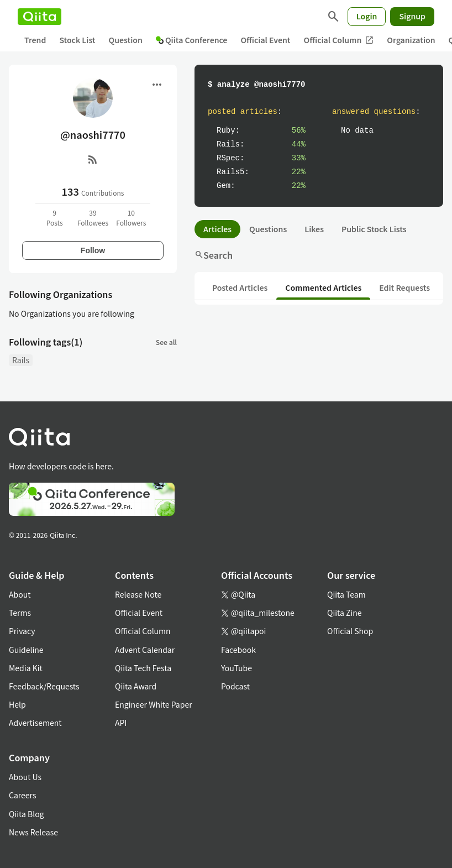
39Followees (93, 218)
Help (17, 704)
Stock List (77, 40)
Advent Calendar (145, 650)
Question (126, 40)
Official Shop (350, 631)
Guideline (26, 650)
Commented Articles (323, 287)
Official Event (265, 40)
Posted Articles (240, 287)
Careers (22, 795)
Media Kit (26, 668)
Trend (35, 40)
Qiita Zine (345, 613)
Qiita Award (136, 686)
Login (367, 16)
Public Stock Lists (374, 229)
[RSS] (93, 159)
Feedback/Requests (44, 686)
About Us (25, 777)
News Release (33, 832)
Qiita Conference (192, 40)
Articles (217, 229)
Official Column (339, 40)
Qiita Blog (27, 814)
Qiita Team (346, 594)
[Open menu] (157, 85)
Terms (20, 613)
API (121, 723)
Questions (268, 229)
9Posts (55, 218)
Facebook (238, 650)
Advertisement (35, 723)
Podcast (235, 686)
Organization (411, 40)
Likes (314, 229)
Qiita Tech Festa (143, 668)
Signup (412, 16)
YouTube (236, 668)
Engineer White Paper (154, 704)
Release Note (138, 594)
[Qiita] (40, 17)
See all (166, 342)
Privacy (22, 631)
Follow (93, 250)
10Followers (131, 218)
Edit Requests (404, 287)
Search (214, 255)
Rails (21, 360)
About (20, 594)
